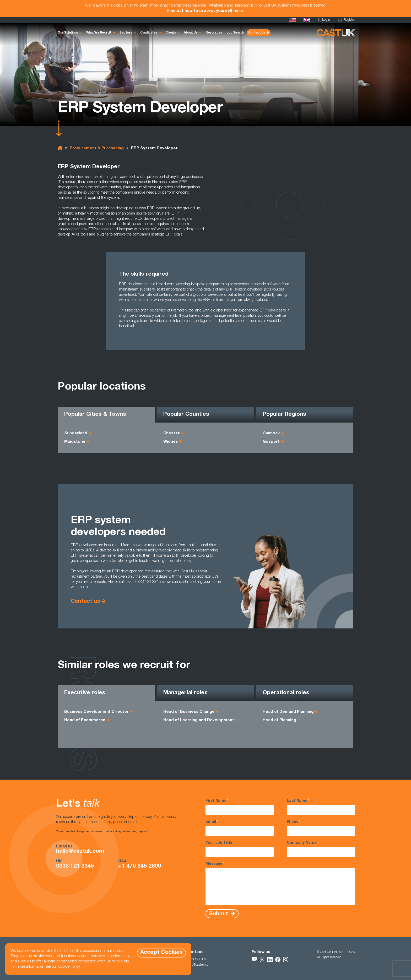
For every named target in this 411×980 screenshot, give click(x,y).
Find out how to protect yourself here (205, 11)
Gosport (271, 442)
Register (346, 20)
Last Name (321, 807)
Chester (172, 433)
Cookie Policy (69, 967)
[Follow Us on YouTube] (254, 960)
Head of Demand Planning (288, 712)
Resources (214, 33)
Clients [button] (171, 33)
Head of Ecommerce (85, 720)
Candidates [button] (149, 33)
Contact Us (257, 33)
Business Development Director (96, 712)
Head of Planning (279, 720)
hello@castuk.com (80, 852)
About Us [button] (191, 33)
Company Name (321, 849)
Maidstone (75, 442)
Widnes (171, 442)
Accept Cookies (161, 953)
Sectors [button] (126, 33)
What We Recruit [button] (99, 33)
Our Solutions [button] (68, 33)
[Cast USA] (293, 20)
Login (324, 20)
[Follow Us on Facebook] (278, 960)
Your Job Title (240, 849)
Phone (321, 828)
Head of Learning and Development (199, 720)
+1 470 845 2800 (140, 867)
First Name (240, 807)
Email (240, 828)
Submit (219, 914)
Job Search (235, 33)
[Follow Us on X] (262, 960)
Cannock (271, 433)
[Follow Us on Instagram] (286, 960)
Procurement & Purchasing (97, 148)
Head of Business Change (189, 712)
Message (280, 883)
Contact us (85, 602)
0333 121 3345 (75, 867)
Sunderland (76, 433)
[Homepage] (307, 20)
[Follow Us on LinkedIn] (270, 960)
